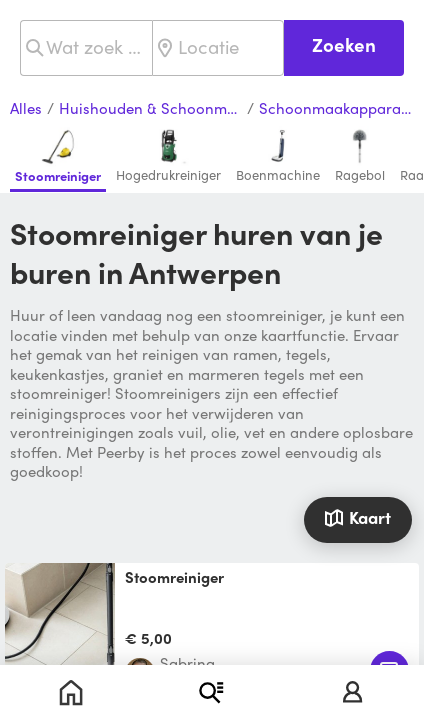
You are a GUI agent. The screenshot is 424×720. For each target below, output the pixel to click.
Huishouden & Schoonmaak (150, 109)
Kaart (357, 517)
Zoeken (344, 44)
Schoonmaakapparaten (336, 109)
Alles (26, 109)
